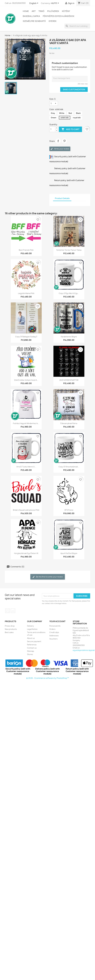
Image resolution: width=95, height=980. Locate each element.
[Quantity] (52, 129)
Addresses (54, 636)
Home (26, 11)
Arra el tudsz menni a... (26, 467)
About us (31, 638)
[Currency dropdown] (55, 3)
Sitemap (31, 651)
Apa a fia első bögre (69, 553)
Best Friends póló (26, 250)
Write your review (60, 149)
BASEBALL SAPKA (31, 16)
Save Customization (74, 89)
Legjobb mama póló (26, 293)
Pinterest (64, 141)
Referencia (32, 645)
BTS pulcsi (69, 510)
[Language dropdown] (34, 3)
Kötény (66, 11)
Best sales (9, 632)
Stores (30, 654)
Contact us (32, 648)
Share (58, 141)
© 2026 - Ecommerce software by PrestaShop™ (48, 678)
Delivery (30, 626)
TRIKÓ (41, 11)
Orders (52, 629)
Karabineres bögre (69, 337)
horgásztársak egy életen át (26, 553)
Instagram (13, 611)
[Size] (54, 103)
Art (34, 11)
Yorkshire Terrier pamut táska (69, 250)
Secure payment (34, 641)
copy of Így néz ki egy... (69, 293)
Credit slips (54, 632)
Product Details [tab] (62, 198)
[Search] (77, 26)
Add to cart (70, 129)
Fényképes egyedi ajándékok (59, 16)
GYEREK (53, 21)
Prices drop (10, 626)
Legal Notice (32, 629)
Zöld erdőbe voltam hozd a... (26, 380)
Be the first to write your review (48, 577)
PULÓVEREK (53, 11)
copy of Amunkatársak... (69, 467)
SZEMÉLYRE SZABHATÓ (34, 21)
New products (11, 629)
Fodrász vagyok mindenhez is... (26, 423)
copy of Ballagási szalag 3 (26, 337)
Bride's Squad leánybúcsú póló (26, 510)
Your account (57, 621)
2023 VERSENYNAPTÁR (69, 380)
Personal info (55, 626)
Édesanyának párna (69, 423)
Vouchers (53, 639)
